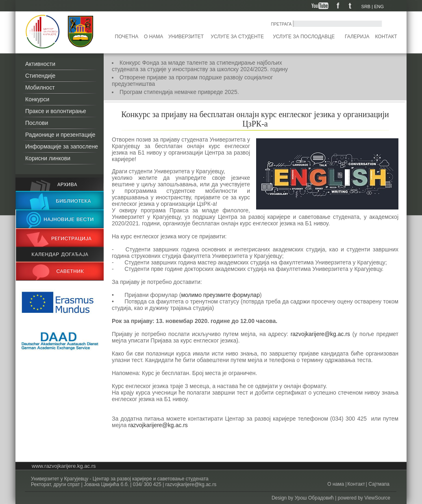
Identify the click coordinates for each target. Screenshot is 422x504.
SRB (366, 7)
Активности (40, 64)
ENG (379, 7)
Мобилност (40, 87)
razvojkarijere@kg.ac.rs (320, 334)
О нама (153, 37)
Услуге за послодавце (304, 37)
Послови (37, 123)
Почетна (127, 37)
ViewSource (377, 498)
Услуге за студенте (237, 37)
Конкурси (37, 99)
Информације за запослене (62, 146)
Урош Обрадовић (314, 498)
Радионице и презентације (60, 135)
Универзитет (186, 37)
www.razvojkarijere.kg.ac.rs (64, 466)
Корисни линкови (48, 158)
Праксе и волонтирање (56, 111)
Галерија (357, 37)
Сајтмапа (378, 484)
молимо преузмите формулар (220, 295)
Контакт (386, 37)
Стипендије (40, 76)
